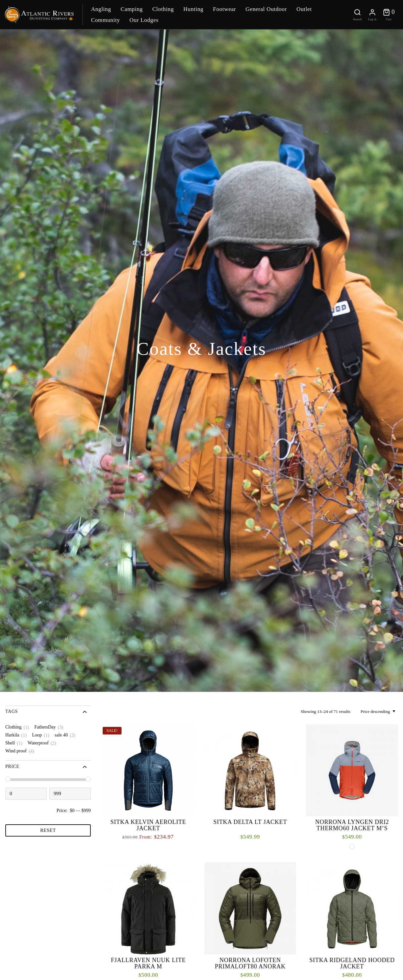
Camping (132, 9)
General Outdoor (266, 9)
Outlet (304, 9)
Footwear (225, 9)
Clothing (163, 9)
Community (105, 20)
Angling (101, 9)
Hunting (193, 9)
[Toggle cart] (389, 15)
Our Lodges (144, 20)
